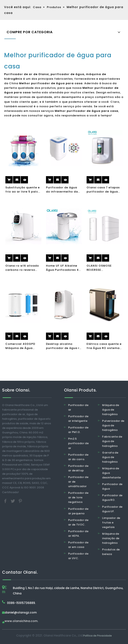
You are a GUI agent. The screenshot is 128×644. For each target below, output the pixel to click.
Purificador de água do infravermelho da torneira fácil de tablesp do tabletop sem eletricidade (62, 190)
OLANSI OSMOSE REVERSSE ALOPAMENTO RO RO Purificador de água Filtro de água (102, 268)
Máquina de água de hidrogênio (111, 410)
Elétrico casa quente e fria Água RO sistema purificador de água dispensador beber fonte (104, 346)
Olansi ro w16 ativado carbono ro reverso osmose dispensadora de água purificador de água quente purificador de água (23, 268)
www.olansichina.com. (21, 621)
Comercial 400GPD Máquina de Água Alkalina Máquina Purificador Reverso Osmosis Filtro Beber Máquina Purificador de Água (21, 346)
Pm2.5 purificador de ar (78, 443)
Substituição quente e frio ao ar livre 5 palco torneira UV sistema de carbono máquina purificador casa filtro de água (23, 190)
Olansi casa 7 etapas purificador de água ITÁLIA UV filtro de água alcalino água (103, 190)
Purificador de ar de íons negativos (78, 497)
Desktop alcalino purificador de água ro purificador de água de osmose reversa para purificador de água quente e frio (64, 346)
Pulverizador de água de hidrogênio (113, 425)
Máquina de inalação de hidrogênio (111, 538)
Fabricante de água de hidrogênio (112, 441)
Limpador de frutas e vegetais (111, 523)
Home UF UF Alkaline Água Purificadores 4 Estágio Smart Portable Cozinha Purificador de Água (62, 268)
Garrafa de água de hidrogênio (110, 457)
